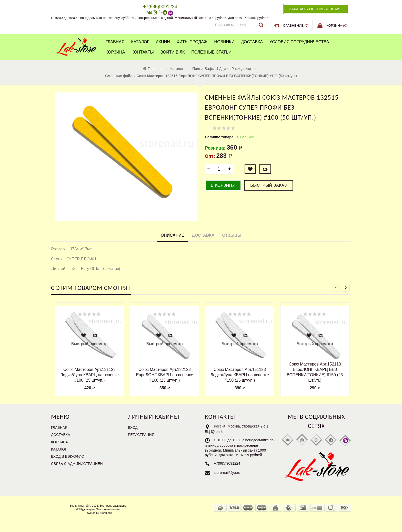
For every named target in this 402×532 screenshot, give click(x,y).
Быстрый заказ (269, 185)
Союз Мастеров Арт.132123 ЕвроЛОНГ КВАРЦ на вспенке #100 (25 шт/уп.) (165, 375)
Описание (173, 235)
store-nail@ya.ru (227, 473)
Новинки (224, 42)
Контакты (143, 52)
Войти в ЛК (173, 52)
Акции (163, 42)
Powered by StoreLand (99, 513)
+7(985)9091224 (227, 463)
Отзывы (232, 235)
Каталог (140, 42)
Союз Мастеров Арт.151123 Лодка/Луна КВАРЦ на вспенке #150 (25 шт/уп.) (240, 375)
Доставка (252, 42)
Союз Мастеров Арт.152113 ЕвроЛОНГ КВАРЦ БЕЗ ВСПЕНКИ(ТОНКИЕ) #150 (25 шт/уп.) (315, 372)
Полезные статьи (211, 52)
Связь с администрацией (77, 464)
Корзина (115, 52)
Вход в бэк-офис (67, 456)
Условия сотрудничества (299, 42)
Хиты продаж (192, 42)
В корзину (223, 185)
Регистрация (141, 435)
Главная (115, 42)
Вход (133, 427)
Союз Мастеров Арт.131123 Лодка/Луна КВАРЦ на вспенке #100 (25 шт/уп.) (89, 375)
